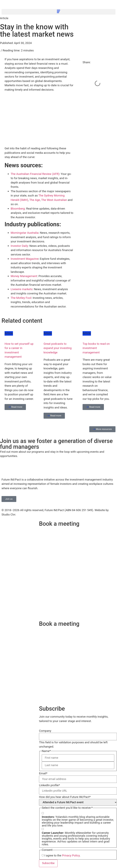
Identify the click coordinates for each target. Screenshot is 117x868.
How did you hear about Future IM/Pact (65, 798)
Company (45, 731)
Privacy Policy (71, 856)
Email (43, 774)
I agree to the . (62, 856)
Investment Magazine (25, 259)
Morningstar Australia (25, 233)
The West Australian (54, 200)
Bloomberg (18, 209)
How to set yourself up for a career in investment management (19, 350)
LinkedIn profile (49, 786)
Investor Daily (19, 246)
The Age (35, 200)
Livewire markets (22, 289)
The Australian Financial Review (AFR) (35, 174)
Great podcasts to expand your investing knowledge (58, 348)
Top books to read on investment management (96, 348)
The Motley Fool (21, 298)
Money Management (24, 276)
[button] (58, 12)
